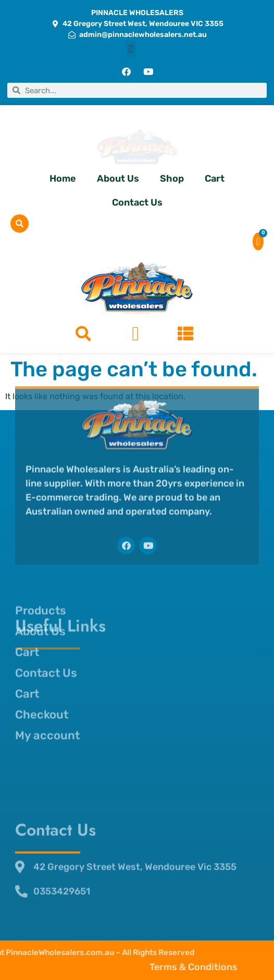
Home (63, 179)
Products (41, 539)
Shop (172, 179)
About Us (118, 179)
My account (47, 664)
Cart (215, 179)
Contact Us (137, 202)
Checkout (42, 643)
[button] (131, 49)
